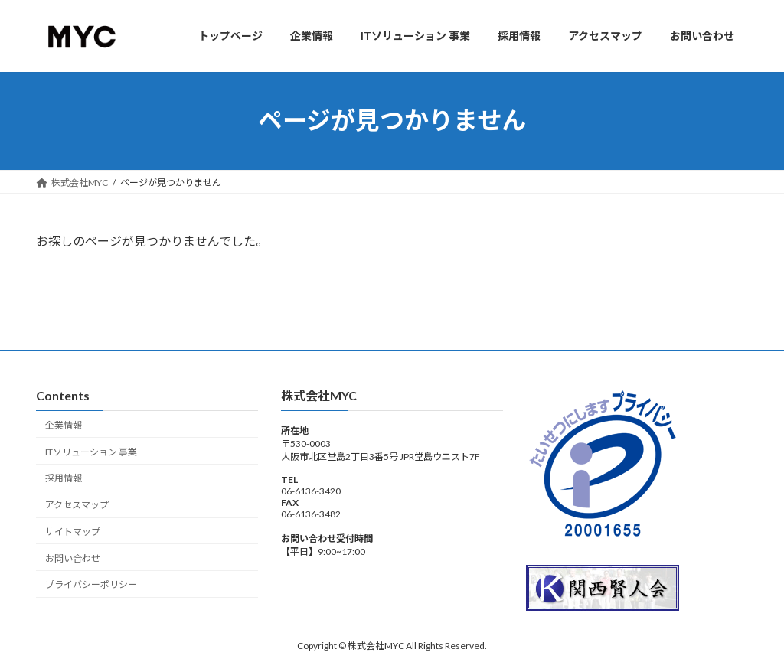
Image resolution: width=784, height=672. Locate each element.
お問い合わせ (73, 558)
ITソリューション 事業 (91, 451)
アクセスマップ (77, 505)
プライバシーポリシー (91, 584)
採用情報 (64, 478)
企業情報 (64, 424)
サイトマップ (73, 532)
